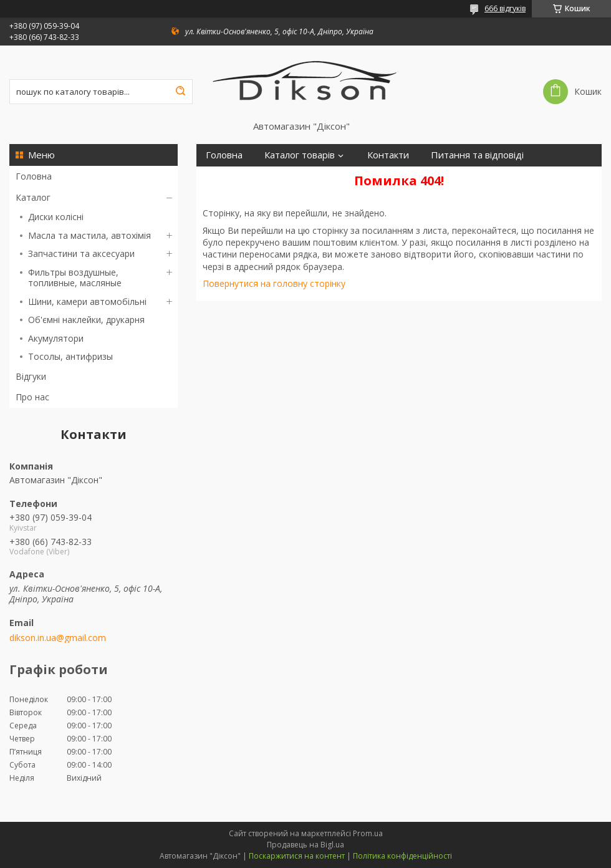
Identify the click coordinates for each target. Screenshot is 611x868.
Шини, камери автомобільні (87, 301)
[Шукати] (180, 92)
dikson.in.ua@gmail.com (58, 638)
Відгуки (31, 376)
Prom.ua (368, 833)
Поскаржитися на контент (297, 856)
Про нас (32, 397)
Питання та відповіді (477, 155)
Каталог (33, 197)
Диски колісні (56, 217)
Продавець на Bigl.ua (305, 845)
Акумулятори (56, 338)
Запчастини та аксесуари (81, 253)
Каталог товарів (300, 155)
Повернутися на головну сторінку (274, 283)
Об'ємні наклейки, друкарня (86, 320)
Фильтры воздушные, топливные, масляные (75, 278)
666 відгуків (505, 8)
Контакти (388, 155)
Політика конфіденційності (402, 856)
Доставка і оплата (245, 177)
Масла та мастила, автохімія (89, 235)
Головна (34, 176)
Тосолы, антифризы (70, 356)
